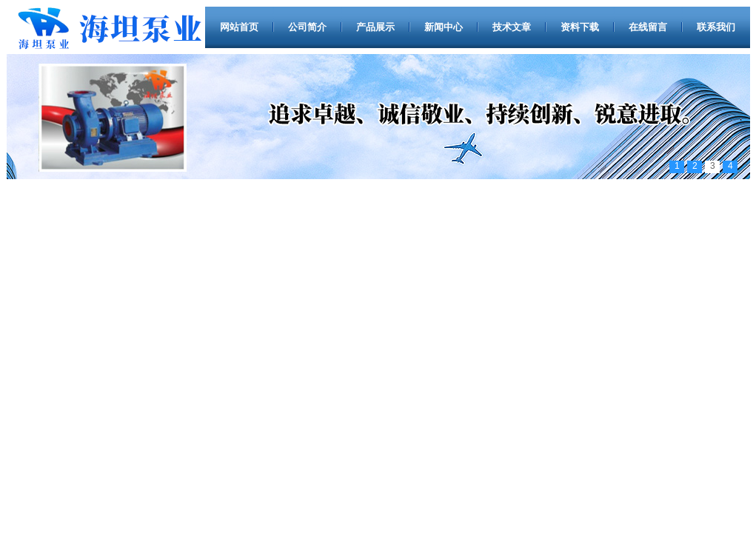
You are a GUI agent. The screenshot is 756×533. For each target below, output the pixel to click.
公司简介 (307, 27)
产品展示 (375, 27)
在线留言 (648, 27)
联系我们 (716, 27)
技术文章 (512, 27)
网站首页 (239, 27)
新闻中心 (444, 27)
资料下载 (580, 27)
